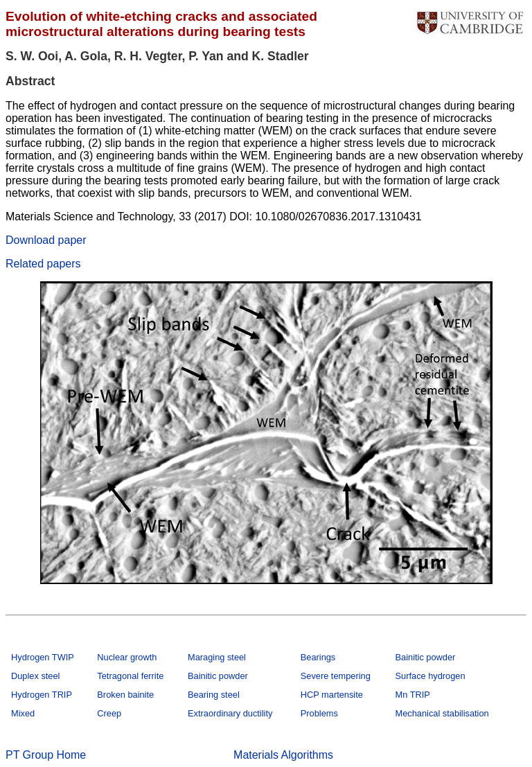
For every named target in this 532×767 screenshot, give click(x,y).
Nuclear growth (127, 657)
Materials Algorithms (283, 755)
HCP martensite (332, 695)
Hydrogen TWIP (43, 657)
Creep (109, 713)
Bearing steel (214, 695)
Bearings (318, 657)
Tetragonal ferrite (130, 676)
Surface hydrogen (431, 676)
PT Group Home (46, 755)
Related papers (43, 264)
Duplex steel (35, 676)
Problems (319, 713)
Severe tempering (336, 676)
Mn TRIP (413, 695)
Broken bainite (125, 695)
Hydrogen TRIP (42, 695)
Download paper (46, 240)
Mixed (23, 713)
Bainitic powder (426, 657)
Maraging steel (217, 657)
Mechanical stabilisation (442, 713)
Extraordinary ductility (230, 713)
